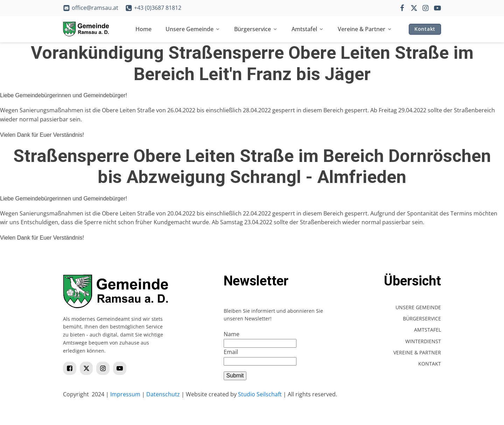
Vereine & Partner (365, 29)
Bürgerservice (256, 29)
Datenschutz (163, 394)
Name (232, 334)
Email (231, 352)
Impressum (125, 394)
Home (143, 29)
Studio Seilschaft (260, 394)
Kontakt (425, 29)
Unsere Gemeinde (193, 29)
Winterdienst (423, 341)
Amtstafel (308, 29)
